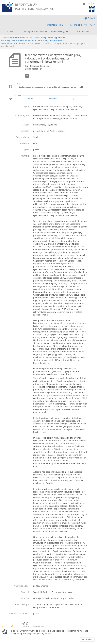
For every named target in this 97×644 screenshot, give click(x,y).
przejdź (37, 614)
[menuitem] (56, 25)
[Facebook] (84, 4)
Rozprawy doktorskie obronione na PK (19, 40)
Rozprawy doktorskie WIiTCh (53, 40)
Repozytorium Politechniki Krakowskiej (28, 38)
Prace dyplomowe (57, 38)
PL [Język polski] (94, 4)
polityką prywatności (43, 634)
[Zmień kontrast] (89, 4)
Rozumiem (87, 639)
